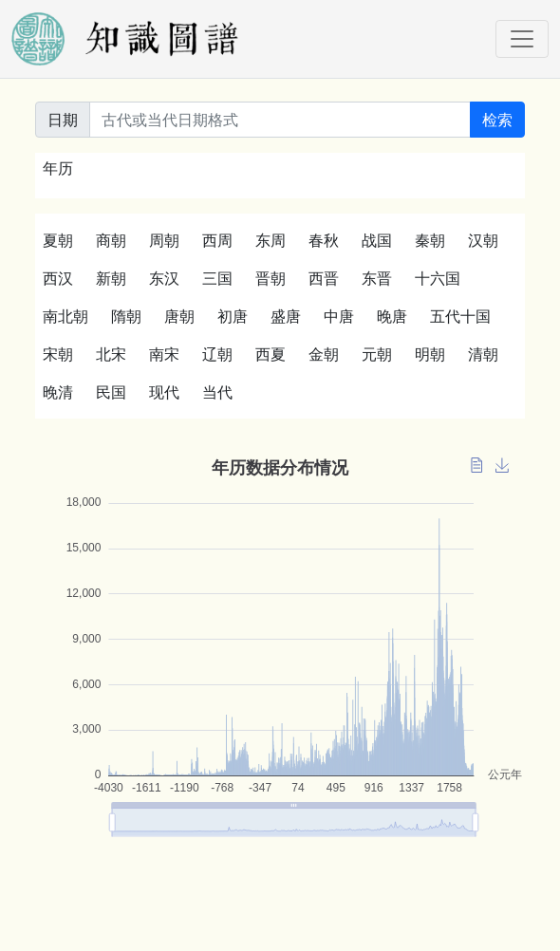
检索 (497, 120)
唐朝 (179, 316)
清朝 (483, 354)
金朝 (324, 354)
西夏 (271, 354)
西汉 (58, 278)
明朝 (430, 354)
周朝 (164, 240)
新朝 (111, 278)
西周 (217, 240)
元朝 (377, 354)
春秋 (324, 240)
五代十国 (460, 316)
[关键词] (280, 120)
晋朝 (271, 278)
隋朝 (126, 316)
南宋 (164, 354)
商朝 (111, 240)
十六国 (438, 278)
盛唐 (286, 316)
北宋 (111, 354)
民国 (111, 392)
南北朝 (65, 316)
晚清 (58, 392)
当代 (217, 392)
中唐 (339, 316)
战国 (377, 240)
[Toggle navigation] (522, 39)
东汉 (164, 278)
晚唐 (392, 316)
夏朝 (58, 240)
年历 (58, 168)
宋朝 (58, 354)
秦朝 (430, 240)
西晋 (324, 278)
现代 (164, 392)
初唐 (233, 316)
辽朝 (217, 354)
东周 (271, 240)
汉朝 (483, 240)
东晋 (377, 278)
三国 (217, 278)
